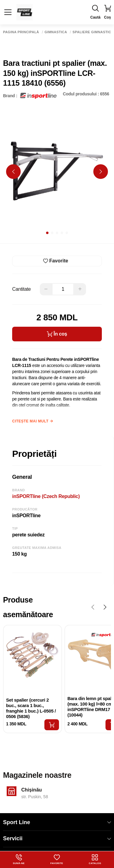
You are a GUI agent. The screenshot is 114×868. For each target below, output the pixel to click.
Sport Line (57, 822)
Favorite (57, 859)
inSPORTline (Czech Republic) (46, 496)
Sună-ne (19, 859)
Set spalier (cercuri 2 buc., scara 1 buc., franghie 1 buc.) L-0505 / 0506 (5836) (31, 708)
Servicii (57, 838)
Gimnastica (56, 32)
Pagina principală (21, 32)
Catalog (95, 859)
